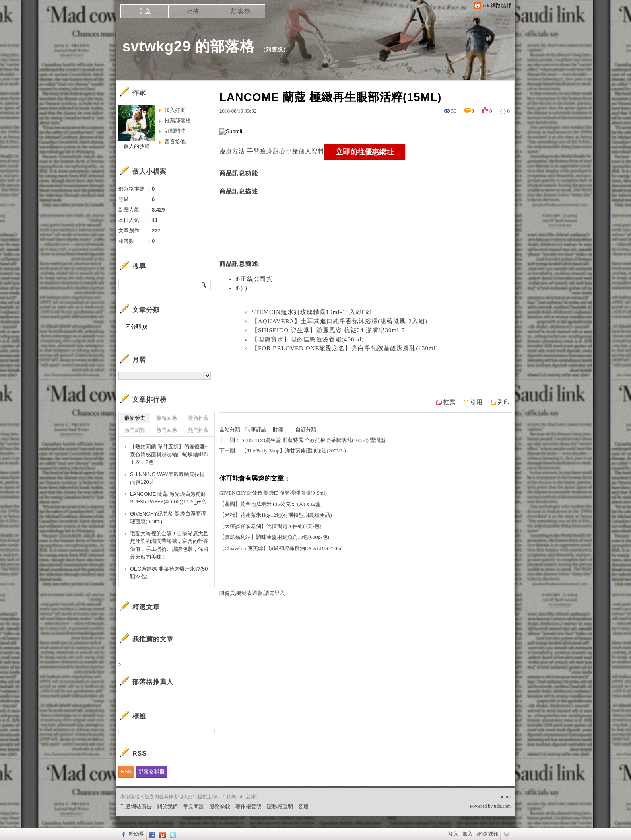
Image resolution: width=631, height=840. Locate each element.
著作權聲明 (248, 806)
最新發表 (135, 418)
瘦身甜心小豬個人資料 (292, 151)
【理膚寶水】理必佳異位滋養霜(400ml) (308, 339)
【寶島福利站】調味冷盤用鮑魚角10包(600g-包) (274, 537)
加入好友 (175, 110)
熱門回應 (167, 430)
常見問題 (194, 806)
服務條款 (220, 806)
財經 (278, 430)
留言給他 (175, 141)
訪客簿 (241, 11)
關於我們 (167, 806)
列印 (504, 402)
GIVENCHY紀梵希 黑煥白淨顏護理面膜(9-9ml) (273, 493)
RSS (126, 771)
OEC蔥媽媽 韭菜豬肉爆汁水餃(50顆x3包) (169, 573)
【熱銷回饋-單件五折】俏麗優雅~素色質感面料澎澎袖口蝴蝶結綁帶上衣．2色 (169, 454)
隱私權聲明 (280, 806)
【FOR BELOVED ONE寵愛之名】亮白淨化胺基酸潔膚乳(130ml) (345, 348)
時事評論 (256, 430)
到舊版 (274, 50)
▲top (505, 797)
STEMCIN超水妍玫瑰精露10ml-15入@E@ (311, 312)
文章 (144, 11)
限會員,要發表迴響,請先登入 (252, 593)
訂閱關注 (175, 131)
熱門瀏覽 (135, 430)
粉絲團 (137, 834)
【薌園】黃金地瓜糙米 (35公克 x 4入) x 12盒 (270, 504)
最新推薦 (198, 418)
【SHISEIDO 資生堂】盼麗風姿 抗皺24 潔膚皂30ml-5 (328, 330)
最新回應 (167, 418)
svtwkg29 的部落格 (189, 46)
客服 (303, 806)
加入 (468, 834)
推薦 (449, 402)
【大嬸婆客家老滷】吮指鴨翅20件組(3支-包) (270, 526)
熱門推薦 (198, 430)
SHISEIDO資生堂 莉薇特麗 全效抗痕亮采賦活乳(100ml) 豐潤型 (313, 440)
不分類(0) (137, 327)
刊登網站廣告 (136, 806)
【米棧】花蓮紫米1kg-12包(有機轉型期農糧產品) (276, 515)
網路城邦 (488, 834)
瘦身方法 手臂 (240, 151)
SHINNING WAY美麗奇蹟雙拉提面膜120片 (167, 478)
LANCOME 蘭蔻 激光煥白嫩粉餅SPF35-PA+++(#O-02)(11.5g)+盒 (168, 498)
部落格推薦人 (153, 682)
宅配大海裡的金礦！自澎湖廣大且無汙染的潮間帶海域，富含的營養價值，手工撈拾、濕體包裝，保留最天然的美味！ (169, 545)
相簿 (193, 11)
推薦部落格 (178, 120)
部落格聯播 (152, 771)
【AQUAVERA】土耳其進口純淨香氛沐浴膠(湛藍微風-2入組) (339, 321)
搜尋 (204, 284)
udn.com (502, 806)
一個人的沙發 (134, 146)
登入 (453, 834)
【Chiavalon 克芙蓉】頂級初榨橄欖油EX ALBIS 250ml (281, 548)
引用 (476, 402)
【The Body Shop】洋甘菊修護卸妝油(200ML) (294, 451)
